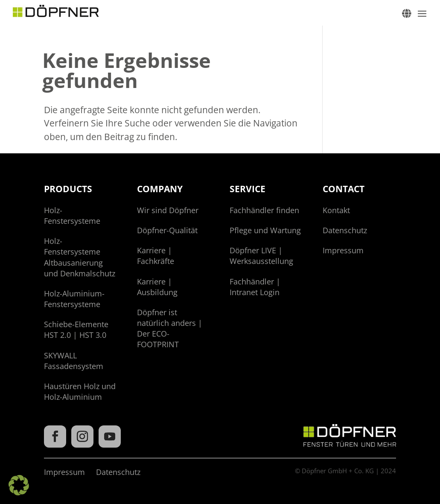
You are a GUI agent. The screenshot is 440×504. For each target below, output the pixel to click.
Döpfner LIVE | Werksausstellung (261, 256)
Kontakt (336, 210)
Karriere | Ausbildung (157, 287)
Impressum (343, 250)
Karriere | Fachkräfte (156, 256)
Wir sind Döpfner (168, 210)
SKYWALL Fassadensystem (74, 361)
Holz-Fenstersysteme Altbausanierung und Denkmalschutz (80, 257)
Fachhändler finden (264, 210)
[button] (19, 485)
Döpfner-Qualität (167, 230)
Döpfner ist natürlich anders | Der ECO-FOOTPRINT (170, 328)
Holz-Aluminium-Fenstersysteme (74, 299)
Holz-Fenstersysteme (72, 215)
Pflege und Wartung (265, 230)
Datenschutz (345, 230)
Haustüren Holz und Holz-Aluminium (80, 391)
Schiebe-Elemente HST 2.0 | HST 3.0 (76, 330)
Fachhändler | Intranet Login (255, 287)
